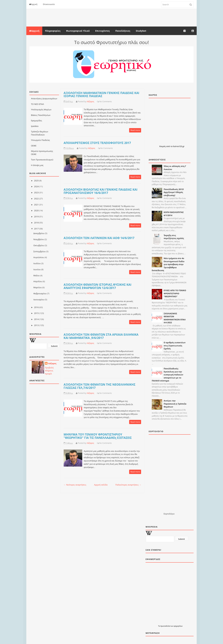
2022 (36, 199)
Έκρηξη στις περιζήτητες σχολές (174, 237)
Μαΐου (37, 275)
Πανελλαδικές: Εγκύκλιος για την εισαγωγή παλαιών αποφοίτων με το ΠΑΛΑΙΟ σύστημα (167, 375)
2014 (36, 319)
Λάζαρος (52, 363)
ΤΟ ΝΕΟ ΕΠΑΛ (37, 104)
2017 (36, 229)
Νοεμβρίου (39, 239)
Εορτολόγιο (169, 514)
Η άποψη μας (37, 165)
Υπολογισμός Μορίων (41, 110)
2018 (36, 223)
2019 (36, 217)
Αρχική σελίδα (101, 485)
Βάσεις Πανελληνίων (41, 115)
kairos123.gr (179, 146)
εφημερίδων (178, 626)
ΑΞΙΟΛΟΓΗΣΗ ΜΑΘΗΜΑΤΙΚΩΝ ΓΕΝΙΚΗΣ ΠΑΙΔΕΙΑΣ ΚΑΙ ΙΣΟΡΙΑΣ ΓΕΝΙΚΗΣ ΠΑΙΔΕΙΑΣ (101, 94)
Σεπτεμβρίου (40, 251)
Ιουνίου (37, 269)
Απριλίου (38, 281)
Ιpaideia (35, 126)
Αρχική (33, 4)
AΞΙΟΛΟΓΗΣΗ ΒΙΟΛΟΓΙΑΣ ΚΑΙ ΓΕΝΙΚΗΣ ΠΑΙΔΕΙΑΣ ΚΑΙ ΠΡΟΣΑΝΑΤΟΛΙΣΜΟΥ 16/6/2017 (101, 191)
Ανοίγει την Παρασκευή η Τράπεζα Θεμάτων (175, 404)
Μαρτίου (38, 287)
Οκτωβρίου (39, 245)
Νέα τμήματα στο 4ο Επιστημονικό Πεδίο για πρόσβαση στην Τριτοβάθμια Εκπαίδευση (168, 264)
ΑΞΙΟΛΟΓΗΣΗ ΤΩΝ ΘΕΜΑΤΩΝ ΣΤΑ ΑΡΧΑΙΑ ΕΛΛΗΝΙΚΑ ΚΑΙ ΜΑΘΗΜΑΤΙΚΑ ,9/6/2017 (101, 336)
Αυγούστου (39, 257)
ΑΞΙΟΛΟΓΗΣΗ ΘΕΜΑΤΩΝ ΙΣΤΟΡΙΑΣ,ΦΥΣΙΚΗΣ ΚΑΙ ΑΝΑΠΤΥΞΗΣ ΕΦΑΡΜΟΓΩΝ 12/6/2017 (97, 286)
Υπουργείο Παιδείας (40, 140)
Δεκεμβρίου (39, 233)
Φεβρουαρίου (40, 293)
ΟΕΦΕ (34, 146)
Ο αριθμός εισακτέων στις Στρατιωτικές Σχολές (175, 345)
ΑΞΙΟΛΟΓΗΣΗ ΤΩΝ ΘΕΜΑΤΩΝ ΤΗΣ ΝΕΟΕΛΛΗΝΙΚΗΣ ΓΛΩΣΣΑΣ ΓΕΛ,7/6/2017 (99, 386)
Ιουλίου (37, 263)
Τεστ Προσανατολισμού (42, 160)
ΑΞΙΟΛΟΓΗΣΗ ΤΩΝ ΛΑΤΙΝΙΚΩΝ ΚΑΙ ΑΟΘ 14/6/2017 (99, 238)
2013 (36, 325)
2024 (36, 186)
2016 (36, 307)
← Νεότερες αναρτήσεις (75, 485)
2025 (36, 181)
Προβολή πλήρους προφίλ (49, 371)
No (101, 102)
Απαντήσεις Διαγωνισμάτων (44, 98)
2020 (36, 210)
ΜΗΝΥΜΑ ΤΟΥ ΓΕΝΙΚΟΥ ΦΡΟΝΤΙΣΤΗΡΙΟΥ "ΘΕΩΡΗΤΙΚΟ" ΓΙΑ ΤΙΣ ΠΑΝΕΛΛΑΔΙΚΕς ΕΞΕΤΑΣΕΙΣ (98, 436)
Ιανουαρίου (39, 300)
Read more (135, 130)
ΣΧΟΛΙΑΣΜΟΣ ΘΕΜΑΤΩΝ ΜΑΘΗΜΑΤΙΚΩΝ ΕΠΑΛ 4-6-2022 (175, 318)
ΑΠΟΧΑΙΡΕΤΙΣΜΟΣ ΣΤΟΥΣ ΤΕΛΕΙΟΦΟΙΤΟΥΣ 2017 (97, 143)
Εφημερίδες (36, 121)
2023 (36, 192)
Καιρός (163, 146)
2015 (36, 313)
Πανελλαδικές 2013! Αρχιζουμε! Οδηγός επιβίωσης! (174, 192)
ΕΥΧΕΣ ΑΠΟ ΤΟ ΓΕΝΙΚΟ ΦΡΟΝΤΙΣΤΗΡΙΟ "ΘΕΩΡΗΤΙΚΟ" (175, 293)
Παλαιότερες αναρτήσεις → (128, 485)
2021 (36, 205)
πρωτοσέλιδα (165, 626)
